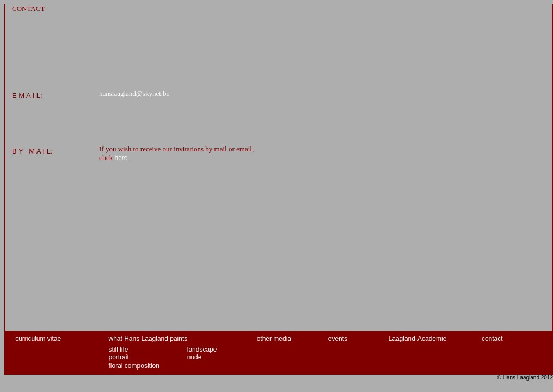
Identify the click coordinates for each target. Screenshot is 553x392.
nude (195, 357)
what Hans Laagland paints (148, 339)
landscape (202, 350)
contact (492, 339)
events (338, 339)
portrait (119, 357)
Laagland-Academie (418, 339)
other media (274, 339)
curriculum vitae (38, 339)
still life (119, 350)
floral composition (134, 366)
